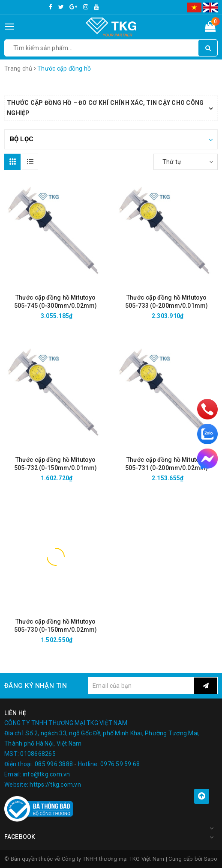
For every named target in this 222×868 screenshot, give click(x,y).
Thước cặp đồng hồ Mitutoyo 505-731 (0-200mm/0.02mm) (166, 464)
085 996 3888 (54, 764)
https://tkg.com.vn (55, 785)
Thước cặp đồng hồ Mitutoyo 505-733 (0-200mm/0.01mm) (166, 302)
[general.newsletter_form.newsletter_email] (141, 686)
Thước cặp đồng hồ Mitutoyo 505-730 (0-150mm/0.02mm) (55, 626)
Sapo (211, 859)
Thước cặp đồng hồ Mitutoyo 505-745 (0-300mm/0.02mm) (55, 302)
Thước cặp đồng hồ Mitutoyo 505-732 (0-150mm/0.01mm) (55, 464)
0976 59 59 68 (120, 764)
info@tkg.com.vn (46, 774)
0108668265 (38, 754)
